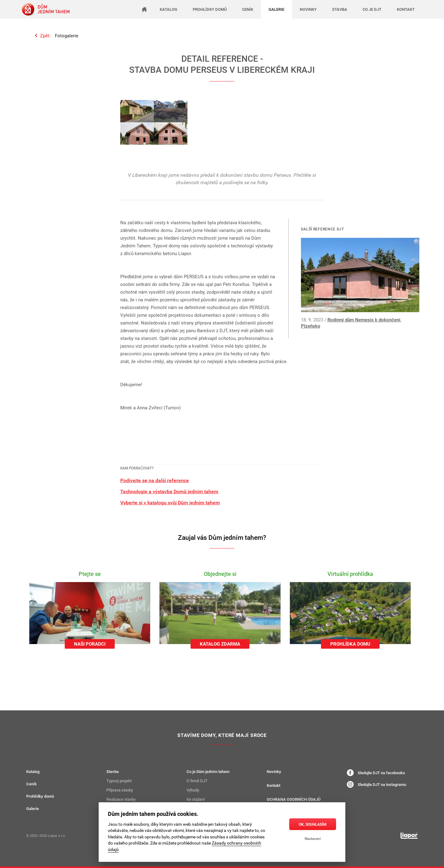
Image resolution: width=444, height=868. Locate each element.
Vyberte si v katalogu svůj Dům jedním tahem (170, 502)
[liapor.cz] (409, 836)
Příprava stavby (120, 790)
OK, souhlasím (313, 824)
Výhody (193, 790)
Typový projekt (119, 781)
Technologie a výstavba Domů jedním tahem (169, 491)
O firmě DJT (197, 781)
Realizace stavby (121, 799)
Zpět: (45, 35)
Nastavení (313, 838)
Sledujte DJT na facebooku (376, 773)
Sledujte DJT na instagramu (376, 784)
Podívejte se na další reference (155, 480)
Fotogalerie (67, 35)
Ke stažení (196, 799)
